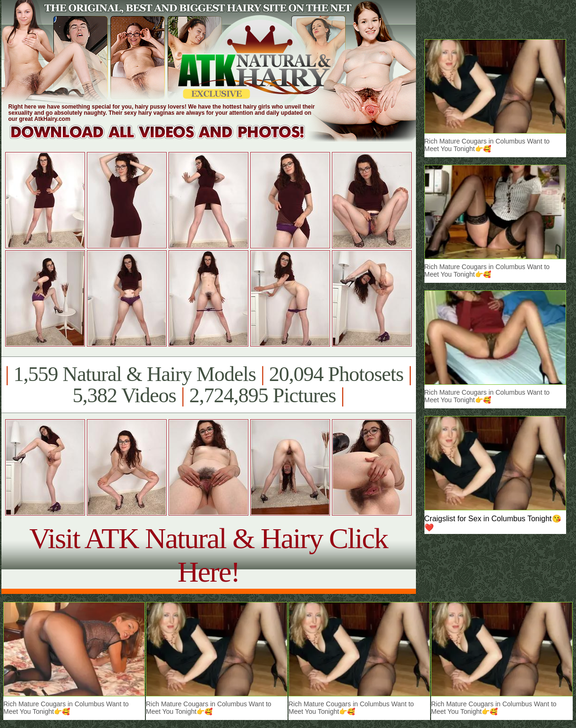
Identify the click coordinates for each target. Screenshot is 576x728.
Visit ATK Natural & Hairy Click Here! (208, 555)
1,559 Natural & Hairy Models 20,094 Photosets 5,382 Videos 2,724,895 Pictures (208, 385)
